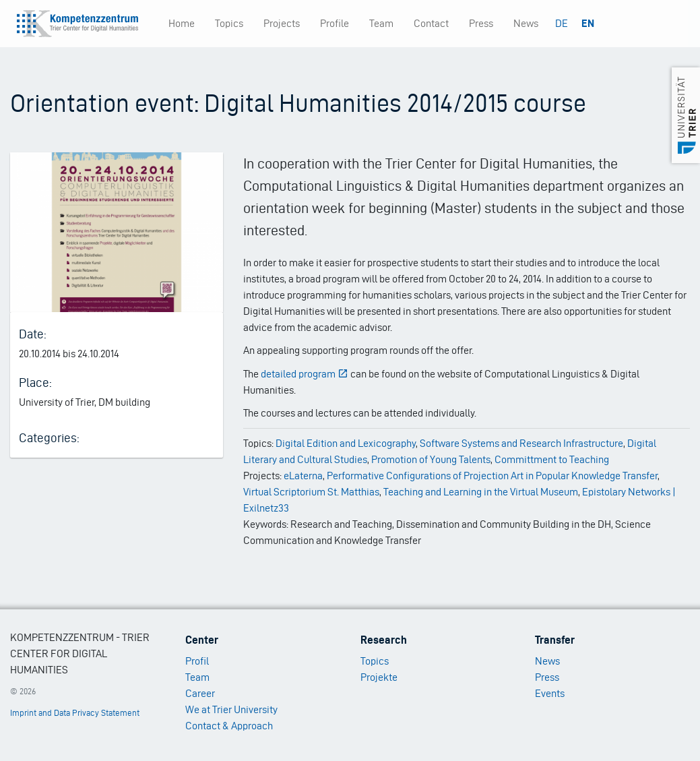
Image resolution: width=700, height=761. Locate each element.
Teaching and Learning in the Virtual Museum (481, 492)
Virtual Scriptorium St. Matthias (311, 492)
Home (182, 23)
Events (550, 693)
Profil (197, 661)
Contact (431, 23)
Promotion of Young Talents (431, 459)
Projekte (379, 677)
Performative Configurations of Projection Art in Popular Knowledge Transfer (492, 476)
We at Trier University (231, 709)
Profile (335, 23)
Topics (229, 23)
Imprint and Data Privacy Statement (75, 713)
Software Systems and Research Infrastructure (521, 443)
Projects (282, 23)
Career (200, 693)
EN (588, 23)
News (526, 23)
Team (381, 23)
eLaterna (303, 476)
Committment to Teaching (552, 459)
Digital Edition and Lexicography (346, 443)
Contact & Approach (229, 726)
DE (562, 23)
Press (481, 23)
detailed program (305, 374)
